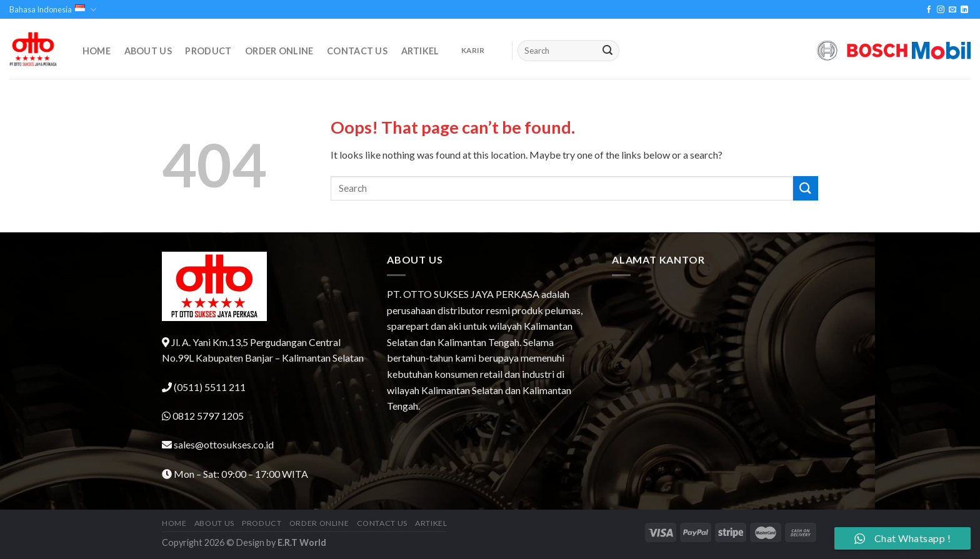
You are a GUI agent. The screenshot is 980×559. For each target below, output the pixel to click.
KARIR (473, 50)
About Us (148, 51)
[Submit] (608, 51)
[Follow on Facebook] (929, 10)
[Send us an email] (952, 10)
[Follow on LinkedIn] (964, 10)
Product (208, 51)
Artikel (420, 51)
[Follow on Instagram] (941, 10)
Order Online (279, 51)
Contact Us (357, 51)
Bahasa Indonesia (53, 10)
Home (97, 51)
